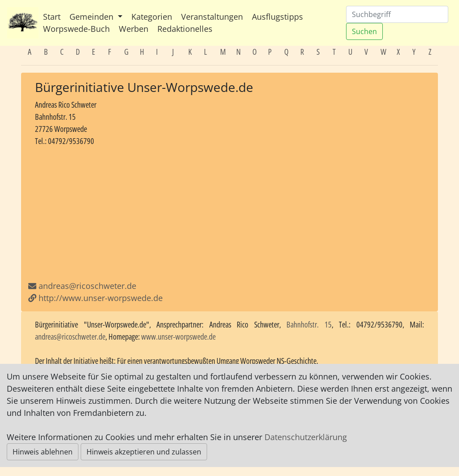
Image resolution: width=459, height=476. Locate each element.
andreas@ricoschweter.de (87, 286)
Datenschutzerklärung (306, 437)
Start (52, 17)
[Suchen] (397, 14)
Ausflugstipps (277, 17)
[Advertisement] (229, 214)
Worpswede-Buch (76, 29)
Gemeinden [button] (93, 17)
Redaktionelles (185, 29)
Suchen (364, 31)
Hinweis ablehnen (43, 452)
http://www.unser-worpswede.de (95, 298)
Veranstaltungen (212, 17)
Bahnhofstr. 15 (309, 324)
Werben (134, 29)
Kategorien (152, 17)
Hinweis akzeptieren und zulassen (144, 452)
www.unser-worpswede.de (178, 336)
